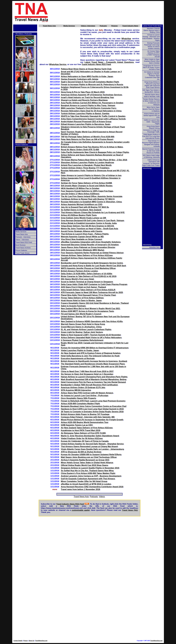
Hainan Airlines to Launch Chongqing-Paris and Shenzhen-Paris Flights (94, 377)
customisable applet (81, 510)
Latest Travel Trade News (152, 26)
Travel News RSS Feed (24, 242)
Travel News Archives (23, 248)
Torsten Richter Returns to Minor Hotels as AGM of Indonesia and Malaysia (151, 102)
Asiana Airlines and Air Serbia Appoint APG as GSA (152, 115)
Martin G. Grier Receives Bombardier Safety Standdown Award (90, 436)
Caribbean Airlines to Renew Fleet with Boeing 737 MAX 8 (88, 199)
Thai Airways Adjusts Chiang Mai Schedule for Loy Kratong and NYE (93, 212)
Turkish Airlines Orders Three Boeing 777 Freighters (85, 168)
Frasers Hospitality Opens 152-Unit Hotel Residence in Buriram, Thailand (95, 303)
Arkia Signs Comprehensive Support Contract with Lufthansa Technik (93, 119)
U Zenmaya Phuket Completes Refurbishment (82, 340)
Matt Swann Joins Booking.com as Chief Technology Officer (89, 457)
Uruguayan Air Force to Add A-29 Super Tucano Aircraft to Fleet (151, 67)
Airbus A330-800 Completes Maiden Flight (80, 404)
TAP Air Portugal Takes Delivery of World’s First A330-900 (88, 137)
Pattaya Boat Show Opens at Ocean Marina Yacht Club (86, 69)
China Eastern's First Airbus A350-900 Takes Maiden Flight (88, 473)
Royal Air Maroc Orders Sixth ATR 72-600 (80, 150)
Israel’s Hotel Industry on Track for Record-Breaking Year (87, 97)
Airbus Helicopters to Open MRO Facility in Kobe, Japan (87, 76)
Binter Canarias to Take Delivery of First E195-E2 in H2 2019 (89, 276)
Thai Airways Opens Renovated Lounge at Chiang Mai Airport (89, 446)
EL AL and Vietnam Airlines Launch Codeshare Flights (86, 329)
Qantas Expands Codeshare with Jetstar (80, 79)
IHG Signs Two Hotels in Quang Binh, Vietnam (151, 91)
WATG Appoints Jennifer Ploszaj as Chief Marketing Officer (88, 268)
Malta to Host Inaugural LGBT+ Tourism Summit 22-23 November (91, 335)
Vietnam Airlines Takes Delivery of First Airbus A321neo (87, 255)
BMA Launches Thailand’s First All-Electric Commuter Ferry (88, 108)
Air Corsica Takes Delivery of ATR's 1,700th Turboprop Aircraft (153, 54)
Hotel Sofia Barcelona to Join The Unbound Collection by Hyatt (90, 356)
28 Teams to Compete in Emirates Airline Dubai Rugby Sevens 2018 (92, 412)
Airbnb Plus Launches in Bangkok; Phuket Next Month (86, 165)
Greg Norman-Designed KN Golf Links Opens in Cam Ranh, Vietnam (92, 221)
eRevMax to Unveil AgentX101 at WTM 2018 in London (86, 484)
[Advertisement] (110, 12)
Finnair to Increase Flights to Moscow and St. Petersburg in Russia (92, 85)
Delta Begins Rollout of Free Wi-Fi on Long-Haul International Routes (151, 136)
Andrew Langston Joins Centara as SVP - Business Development (91, 476)
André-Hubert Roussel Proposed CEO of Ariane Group (86, 122)
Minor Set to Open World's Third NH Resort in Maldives (151, 109)
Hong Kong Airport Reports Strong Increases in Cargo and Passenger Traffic (151, 129)
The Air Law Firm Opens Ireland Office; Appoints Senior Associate (92, 196)
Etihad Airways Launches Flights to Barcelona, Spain (86, 124)
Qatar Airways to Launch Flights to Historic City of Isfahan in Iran (91, 175)
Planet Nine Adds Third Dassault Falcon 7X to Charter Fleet (88, 295)
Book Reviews (21, 245)
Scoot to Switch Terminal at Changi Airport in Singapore (87, 282)
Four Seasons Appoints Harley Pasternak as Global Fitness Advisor (92, 253)
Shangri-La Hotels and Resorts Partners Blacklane (84, 100)
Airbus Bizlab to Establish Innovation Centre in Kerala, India (89, 223)
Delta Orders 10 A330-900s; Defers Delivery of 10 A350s (87, 274)
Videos (102, 497)
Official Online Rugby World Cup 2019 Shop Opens (84, 465)
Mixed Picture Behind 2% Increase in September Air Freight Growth (92, 420)
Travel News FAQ (130, 510)
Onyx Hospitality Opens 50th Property (78, 398)
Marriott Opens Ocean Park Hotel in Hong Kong (83, 324)
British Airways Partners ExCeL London (79, 271)
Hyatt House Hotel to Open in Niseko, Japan (81, 300)
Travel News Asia (49, 26)
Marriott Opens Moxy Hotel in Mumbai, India (152, 96)
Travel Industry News (130, 26)
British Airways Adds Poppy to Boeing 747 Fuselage (85, 414)
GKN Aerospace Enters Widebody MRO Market (82, 250)
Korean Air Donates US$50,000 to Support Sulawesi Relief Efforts (91, 455)
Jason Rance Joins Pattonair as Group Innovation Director (88, 247)
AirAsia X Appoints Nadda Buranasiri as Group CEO (85, 460)
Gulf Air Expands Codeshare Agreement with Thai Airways (88, 479)
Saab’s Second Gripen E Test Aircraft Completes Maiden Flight (90, 82)
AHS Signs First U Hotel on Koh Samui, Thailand (83, 287)
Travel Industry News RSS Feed (96, 64)
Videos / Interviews (88, 26)
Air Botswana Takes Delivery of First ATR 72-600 (83, 433)
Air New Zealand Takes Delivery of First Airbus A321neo (87, 428)
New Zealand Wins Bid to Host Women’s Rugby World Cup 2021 (90, 309)
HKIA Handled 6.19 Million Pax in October (80, 188)
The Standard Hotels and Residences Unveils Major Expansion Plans (93, 364)
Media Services (69, 26)
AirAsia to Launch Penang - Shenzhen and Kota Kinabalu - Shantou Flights (151, 38)
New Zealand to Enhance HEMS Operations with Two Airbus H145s (92, 321)
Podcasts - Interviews (23, 237)
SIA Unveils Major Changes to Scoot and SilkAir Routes (87, 186)
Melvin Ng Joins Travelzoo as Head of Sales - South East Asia (89, 229)
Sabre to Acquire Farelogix (73, 306)
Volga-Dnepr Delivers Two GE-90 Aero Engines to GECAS (87, 226)
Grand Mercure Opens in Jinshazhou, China (81, 327)
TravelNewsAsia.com (41, 641)
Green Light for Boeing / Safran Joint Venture (82, 332)
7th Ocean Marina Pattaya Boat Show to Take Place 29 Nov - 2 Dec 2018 (94, 160)
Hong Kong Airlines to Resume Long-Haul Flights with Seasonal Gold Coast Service (152, 85)
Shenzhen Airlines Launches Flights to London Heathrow (87, 163)
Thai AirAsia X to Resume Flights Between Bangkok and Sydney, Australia (151, 144)
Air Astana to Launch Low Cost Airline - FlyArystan (85, 396)
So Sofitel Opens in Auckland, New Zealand (81, 210)
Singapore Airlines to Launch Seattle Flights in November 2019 (90, 468)
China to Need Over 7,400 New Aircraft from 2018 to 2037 (87, 371)
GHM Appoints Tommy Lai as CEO (77, 425)
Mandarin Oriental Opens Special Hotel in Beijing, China (152, 30)
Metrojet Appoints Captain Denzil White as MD (82, 237)
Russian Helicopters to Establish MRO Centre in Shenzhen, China (91, 202)
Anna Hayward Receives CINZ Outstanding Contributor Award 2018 (92, 487)
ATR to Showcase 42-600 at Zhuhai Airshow (81, 452)
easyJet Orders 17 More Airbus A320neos (80, 194)
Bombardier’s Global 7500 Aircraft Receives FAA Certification (89, 385)
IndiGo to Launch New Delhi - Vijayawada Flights (152, 122)
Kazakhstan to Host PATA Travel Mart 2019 (80, 430)
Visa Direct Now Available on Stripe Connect (81, 239)
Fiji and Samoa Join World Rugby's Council (81, 314)
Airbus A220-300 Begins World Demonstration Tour (85, 422)
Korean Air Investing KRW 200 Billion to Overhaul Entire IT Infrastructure (95, 348)
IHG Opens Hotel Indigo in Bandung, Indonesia (151, 156)
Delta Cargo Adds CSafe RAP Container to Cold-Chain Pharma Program (94, 284)
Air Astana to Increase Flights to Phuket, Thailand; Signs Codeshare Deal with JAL (152, 76)
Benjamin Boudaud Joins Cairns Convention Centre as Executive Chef (94, 406)
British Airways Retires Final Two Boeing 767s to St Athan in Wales (92, 147)
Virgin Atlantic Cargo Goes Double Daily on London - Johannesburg (92, 449)
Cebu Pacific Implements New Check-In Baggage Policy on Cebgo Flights (95, 152)
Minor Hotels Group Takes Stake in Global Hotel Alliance (87, 463)
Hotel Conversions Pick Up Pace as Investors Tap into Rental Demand (93, 382)
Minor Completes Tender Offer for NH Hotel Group (84, 481)
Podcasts (103, 26)
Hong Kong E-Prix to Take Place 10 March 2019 (83, 92)
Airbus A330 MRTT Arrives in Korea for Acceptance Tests (87, 311)
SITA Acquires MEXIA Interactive (76, 390)
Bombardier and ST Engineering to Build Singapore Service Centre (92, 263)
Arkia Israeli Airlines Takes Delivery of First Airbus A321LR (88, 290)
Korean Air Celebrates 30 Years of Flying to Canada (85, 441)
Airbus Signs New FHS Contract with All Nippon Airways (87, 393)
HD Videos (19, 34)
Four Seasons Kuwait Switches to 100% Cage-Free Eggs (87, 191)
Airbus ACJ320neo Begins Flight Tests (79, 215)
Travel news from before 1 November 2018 (80, 489)
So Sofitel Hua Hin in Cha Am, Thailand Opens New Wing (87, 471)
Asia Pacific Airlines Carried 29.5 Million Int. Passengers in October (92, 103)
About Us (31, 641)
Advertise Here (154, 247)
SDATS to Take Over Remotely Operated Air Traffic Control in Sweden (93, 116)
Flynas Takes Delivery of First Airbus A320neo (82, 298)
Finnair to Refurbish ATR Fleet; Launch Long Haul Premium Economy (93, 401)
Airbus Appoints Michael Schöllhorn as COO (82, 204)
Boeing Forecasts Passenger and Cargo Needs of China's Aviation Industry (152, 46)
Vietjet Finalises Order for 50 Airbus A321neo (82, 438)
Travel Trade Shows (23, 253)
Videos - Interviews (22, 240)
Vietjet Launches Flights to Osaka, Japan (80, 350)
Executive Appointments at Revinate (78, 359)
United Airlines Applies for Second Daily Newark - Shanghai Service (92, 444)
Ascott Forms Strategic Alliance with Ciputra (82, 231)
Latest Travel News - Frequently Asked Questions (109, 62)
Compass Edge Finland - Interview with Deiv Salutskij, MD (88, 417)
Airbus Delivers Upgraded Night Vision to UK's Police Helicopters (91, 338)
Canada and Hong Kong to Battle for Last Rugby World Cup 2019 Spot (93, 266)
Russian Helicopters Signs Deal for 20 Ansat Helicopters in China (91, 111)
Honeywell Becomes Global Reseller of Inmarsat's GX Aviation (90, 245)
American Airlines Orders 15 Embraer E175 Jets (83, 388)
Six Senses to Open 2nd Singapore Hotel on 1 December (87, 374)
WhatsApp (126, 39)
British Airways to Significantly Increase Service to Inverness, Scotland (94, 361)
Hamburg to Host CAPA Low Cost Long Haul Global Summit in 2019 (92, 409)
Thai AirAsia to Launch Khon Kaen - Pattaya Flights (85, 234)
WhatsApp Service (58, 64)
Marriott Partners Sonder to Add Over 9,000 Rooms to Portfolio (151, 151)
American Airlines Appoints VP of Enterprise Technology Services (91, 95)
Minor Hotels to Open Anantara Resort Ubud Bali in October (152, 61)
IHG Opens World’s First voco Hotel (77, 279)
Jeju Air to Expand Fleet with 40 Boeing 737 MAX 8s (85, 207)
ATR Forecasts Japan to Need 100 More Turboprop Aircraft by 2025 (92, 292)
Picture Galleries (22, 145)
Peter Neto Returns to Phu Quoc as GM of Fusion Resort (87, 139)
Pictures (114, 26)
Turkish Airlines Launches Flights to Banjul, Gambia (85, 114)
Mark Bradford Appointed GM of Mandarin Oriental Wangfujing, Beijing (94, 379)
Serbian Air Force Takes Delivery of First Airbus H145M (86, 183)
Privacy (26, 641)
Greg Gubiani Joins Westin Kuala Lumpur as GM (83, 218)
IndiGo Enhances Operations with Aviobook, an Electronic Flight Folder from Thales (151, 163)
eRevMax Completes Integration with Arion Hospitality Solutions (91, 242)
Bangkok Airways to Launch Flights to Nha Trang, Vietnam (88, 105)
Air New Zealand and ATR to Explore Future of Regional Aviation (91, 353)
